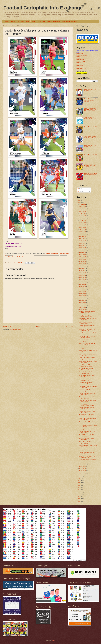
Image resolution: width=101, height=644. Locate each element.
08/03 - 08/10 (83, 252)
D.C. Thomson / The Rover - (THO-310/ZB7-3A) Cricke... (87, 323)
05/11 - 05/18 (83, 280)
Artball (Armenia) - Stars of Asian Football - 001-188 (87, 312)
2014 (79, 499)
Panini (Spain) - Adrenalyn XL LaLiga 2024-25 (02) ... (88, 387)
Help (28, 21)
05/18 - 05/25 (83, 277)
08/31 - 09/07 (83, 243)
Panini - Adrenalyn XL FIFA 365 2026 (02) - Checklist (91, 127)
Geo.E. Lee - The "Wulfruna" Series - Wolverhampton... (88, 401)
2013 (79, 501)
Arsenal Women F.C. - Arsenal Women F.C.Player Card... (88, 446)
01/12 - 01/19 (83, 471)
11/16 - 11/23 (83, 218)
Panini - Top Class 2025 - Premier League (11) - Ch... (87, 344)
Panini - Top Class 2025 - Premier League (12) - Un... (87, 373)
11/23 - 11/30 (83, 216)
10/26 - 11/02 (83, 225)
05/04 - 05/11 (83, 282)
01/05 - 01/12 (83, 473)
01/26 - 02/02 (83, 466)
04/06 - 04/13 (83, 291)
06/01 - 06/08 (83, 273)
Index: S (79, 63)
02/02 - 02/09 (83, 464)
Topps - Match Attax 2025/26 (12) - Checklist (90, 118)
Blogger (53, 640)
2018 (79, 490)
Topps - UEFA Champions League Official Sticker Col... (87, 376)
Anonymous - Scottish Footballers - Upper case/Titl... (87, 397)
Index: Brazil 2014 (81, 67)
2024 (79, 476)
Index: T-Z (79, 64)
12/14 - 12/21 (83, 209)
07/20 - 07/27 (83, 257)
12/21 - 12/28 (83, 207)
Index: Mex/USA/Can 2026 (83, 70)
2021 (79, 483)
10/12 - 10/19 (83, 230)
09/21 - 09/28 (83, 236)
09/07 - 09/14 (83, 241)
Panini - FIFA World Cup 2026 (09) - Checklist (90, 90)
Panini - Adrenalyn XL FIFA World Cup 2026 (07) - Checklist (91, 100)
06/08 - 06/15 (83, 271)
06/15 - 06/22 (83, 268)
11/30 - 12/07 (83, 214)
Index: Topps (80, 66)
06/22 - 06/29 (83, 266)
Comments (81, 191)
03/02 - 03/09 (83, 303)
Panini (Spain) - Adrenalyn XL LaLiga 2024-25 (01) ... (88, 319)
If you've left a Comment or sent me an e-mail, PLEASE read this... (57, 21)
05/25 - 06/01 (83, 275)
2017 (79, 492)
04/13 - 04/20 (83, 289)
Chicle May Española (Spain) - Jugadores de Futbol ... (86, 383)
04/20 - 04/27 (83, 287)
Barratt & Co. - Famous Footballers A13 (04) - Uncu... (87, 419)
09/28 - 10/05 (83, 234)
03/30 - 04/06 (83, 293)
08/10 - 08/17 (83, 250)
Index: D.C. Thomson (82, 55)
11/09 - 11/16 (83, 220)
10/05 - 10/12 (83, 232)
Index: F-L (79, 57)
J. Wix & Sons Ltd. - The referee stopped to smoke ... (87, 415)
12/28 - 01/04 (83, 204)
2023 (79, 478)
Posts (80, 189)
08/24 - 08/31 (83, 245)
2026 (79, 200)
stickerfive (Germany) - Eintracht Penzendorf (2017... (87, 439)
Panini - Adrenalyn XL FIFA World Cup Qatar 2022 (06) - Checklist (91, 165)
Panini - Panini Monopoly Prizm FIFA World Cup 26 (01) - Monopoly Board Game (90, 110)
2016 (79, 494)
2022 (79, 481)
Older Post (69, 326)
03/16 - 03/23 (83, 298)
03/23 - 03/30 (83, 296)
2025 (79, 202)
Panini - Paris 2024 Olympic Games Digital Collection (91, 174)
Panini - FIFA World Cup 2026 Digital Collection (90, 146)
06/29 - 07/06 (83, 264)
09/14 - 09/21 (83, 239)
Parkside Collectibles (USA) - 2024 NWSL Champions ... (87, 408)
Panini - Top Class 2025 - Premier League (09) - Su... (87, 380)
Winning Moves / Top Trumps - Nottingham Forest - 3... (86, 316)
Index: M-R (79, 58)
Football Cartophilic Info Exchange (43, 8)
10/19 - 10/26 (83, 227)
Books (13, 21)
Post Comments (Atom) (15, 330)
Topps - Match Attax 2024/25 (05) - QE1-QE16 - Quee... (87, 369)
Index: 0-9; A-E (80, 54)
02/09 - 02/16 (83, 309)
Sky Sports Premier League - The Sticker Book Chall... (87, 330)
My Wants (21, 21)
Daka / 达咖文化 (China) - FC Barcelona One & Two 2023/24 (87, 405)
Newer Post (7, 326)
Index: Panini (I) (80, 60)
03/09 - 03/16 (83, 300)
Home (7, 21)
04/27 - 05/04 (83, 284)
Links (34, 21)
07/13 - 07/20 (83, 259)
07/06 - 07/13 (83, 261)
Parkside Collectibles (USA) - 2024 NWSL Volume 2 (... (87, 326)
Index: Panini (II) (81, 61)
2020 (79, 485)
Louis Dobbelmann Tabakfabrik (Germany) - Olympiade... (86, 365)
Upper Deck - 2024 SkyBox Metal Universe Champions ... (87, 337)
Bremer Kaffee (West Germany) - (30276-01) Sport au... (87, 390)
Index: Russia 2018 (81, 69)
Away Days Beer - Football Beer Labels (88, 429)
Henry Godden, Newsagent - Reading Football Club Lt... (88, 333)
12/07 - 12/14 (83, 211)
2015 (79, 497)
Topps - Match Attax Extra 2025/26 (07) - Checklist (90, 137)
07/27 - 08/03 (83, 255)
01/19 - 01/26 (83, 468)
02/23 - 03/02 (83, 305)
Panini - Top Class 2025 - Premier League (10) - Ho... (87, 358)
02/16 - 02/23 (83, 307)
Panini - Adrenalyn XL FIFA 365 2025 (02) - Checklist (91, 155)
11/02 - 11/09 (83, 223)
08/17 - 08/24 (83, 248)
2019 (79, 487)
